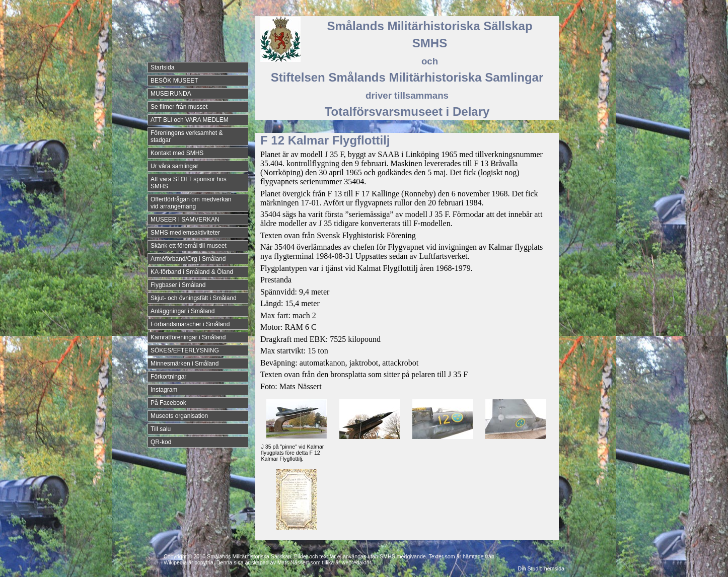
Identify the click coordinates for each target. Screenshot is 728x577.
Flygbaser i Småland (178, 285)
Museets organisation (179, 416)
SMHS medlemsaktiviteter (185, 233)
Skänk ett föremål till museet (189, 246)
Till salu (161, 429)
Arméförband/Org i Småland (188, 259)
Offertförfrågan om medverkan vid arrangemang (191, 203)
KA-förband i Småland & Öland (192, 272)
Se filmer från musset (179, 107)
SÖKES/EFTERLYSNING (185, 350)
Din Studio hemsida (541, 568)
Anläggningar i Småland (183, 311)
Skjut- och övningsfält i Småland (194, 298)
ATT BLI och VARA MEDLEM (190, 120)
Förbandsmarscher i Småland (190, 324)
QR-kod (161, 442)
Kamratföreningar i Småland (188, 337)
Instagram (164, 390)
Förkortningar (168, 377)
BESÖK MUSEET (174, 81)
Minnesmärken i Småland (185, 364)
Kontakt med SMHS (177, 153)
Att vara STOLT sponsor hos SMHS (189, 183)
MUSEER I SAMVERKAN (185, 220)
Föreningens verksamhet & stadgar (187, 136)
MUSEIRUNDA (171, 94)
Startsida (162, 67)
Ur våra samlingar (174, 166)
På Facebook (168, 403)
